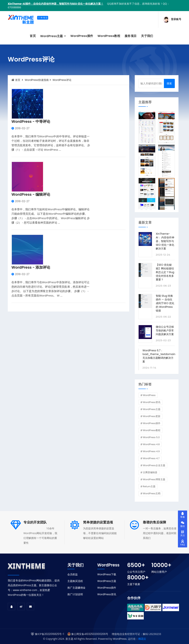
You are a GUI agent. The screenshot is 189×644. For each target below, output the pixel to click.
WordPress (149, 395)
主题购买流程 (75, 581)
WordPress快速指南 (37, 80)
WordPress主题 (52, 36)
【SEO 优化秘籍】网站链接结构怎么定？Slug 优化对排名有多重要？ (165, 272)
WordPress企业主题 (154, 465)
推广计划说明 (75, 594)
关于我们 (147, 36)
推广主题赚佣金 (76, 588)
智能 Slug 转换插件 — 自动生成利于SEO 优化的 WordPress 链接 (165, 303)
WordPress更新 (152, 416)
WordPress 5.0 (151, 437)
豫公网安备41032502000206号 (90, 634)
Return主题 (149, 486)
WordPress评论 (62, 80)
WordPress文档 (152, 493)
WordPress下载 (107, 574)
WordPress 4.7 (151, 458)
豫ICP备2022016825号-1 (49, 634)
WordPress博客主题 (154, 479)
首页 (33, 36)
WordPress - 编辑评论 (31, 194)
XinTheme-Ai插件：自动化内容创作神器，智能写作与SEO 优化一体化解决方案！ (56, 4)
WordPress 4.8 (151, 444)
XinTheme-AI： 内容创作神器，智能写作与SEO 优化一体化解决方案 (165, 241)
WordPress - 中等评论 (31, 121)
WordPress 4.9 (151, 451)
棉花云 (142, 639)
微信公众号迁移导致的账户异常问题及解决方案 (165, 330)
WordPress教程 (109, 36)
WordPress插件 (82, 36)
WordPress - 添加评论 (31, 267)
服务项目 (131, 36)
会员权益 (73, 574)
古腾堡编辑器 (150, 472)
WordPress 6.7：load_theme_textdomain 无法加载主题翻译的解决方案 (159, 356)
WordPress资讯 (152, 402)
